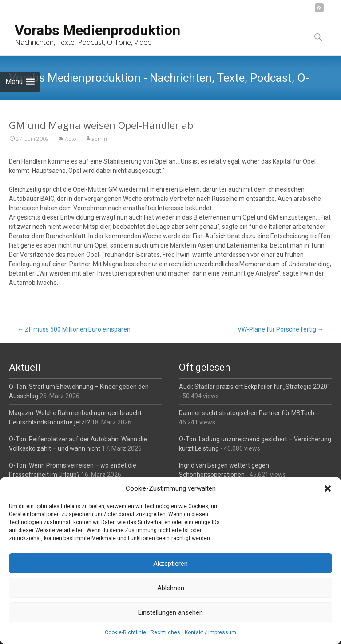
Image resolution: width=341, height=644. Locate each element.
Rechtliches (165, 632)
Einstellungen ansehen (170, 612)
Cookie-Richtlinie (125, 632)
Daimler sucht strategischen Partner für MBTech (247, 413)
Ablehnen (171, 588)
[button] (328, 488)
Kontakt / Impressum (210, 632)
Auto (70, 139)
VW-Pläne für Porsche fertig (281, 329)
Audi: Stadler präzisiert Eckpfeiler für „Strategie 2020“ (254, 387)
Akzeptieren (170, 564)
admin (99, 139)
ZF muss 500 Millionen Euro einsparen (74, 329)
